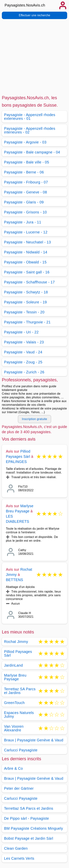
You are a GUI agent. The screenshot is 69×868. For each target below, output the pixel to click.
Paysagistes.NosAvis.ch (25, 5)
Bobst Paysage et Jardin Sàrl (29, 838)
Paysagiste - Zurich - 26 (24, 372)
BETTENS (15, 580)
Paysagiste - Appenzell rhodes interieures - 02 (30, 130)
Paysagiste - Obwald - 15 (25, 262)
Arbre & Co (13, 768)
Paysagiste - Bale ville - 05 (27, 162)
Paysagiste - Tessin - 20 (24, 312)
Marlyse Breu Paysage (15, 677)
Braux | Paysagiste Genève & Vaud (34, 740)
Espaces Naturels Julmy (19, 715)
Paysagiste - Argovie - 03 (25, 142)
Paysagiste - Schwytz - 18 (26, 292)
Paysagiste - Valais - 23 (24, 342)
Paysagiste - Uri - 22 (21, 332)
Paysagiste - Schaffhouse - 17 (29, 282)
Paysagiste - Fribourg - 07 (26, 182)
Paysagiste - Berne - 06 (24, 172)
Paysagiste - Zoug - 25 (23, 362)
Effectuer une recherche (34, 15)
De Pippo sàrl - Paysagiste (26, 818)
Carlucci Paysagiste (21, 750)
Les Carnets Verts (19, 858)
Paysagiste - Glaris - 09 (24, 202)
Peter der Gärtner (19, 788)
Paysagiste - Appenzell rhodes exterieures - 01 (30, 117)
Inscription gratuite (34, 419)
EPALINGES (16, 462)
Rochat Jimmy (16, 642)
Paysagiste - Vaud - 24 (23, 352)
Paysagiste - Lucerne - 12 (26, 232)
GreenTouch (14, 703)
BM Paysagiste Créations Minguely (33, 828)
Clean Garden (16, 848)
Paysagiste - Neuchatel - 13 (27, 242)
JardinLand (13, 665)
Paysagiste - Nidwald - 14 (26, 252)
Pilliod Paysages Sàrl (18, 653)
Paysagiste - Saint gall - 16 (27, 272)
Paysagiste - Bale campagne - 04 (32, 152)
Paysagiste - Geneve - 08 (25, 192)
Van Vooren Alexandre (14, 728)
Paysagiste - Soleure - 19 (25, 302)
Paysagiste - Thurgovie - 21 (27, 322)
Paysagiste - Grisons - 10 (25, 212)
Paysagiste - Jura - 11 (23, 222)
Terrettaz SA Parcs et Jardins (20, 691)
